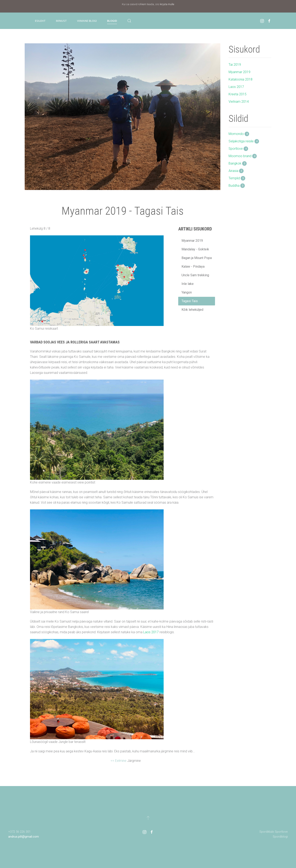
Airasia (236, 171)
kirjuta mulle (167, 4)
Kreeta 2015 (238, 94)
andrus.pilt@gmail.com (24, 837)
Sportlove (238, 149)
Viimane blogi (87, 21)
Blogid (112, 21)
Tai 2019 (235, 65)
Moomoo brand (243, 156)
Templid (237, 178)
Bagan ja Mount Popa (197, 258)
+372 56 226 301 (19, 832)
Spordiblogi (280, 837)
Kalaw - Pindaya (193, 267)
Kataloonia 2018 (240, 79)
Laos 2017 (151, 632)
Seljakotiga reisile (244, 141)
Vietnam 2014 (239, 102)
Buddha (237, 186)
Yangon (187, 292)
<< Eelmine (119, 761)
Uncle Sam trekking (195, 275)
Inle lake (188, 284)
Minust (61, 21)
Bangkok (238, 163)
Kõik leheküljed (192, 310)
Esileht (40, 21)
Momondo (239, 134)
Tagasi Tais (190, 301)
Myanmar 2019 (192, 241)
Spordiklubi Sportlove (274, 832)
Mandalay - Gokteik (195, 249)
